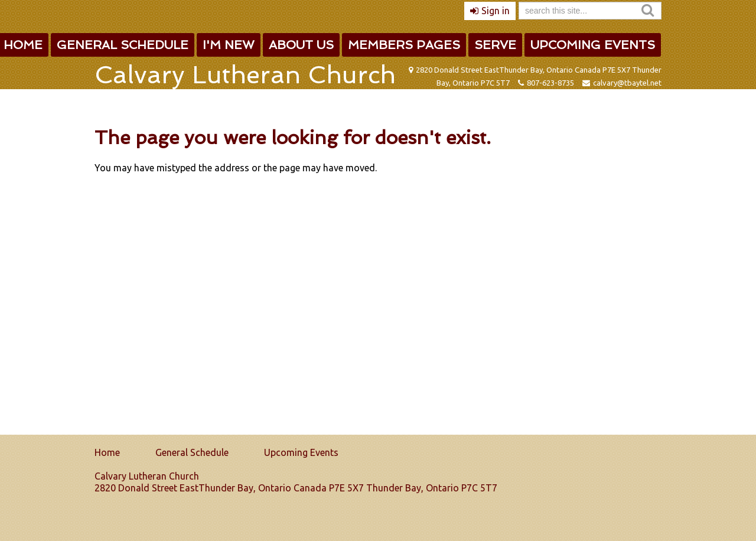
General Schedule (123, 45)
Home (107, 452)
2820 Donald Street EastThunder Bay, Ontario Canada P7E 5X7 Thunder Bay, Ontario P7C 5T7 (296, 488)
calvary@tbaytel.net (627, 83)
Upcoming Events (593, 45)
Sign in (496, 11)
